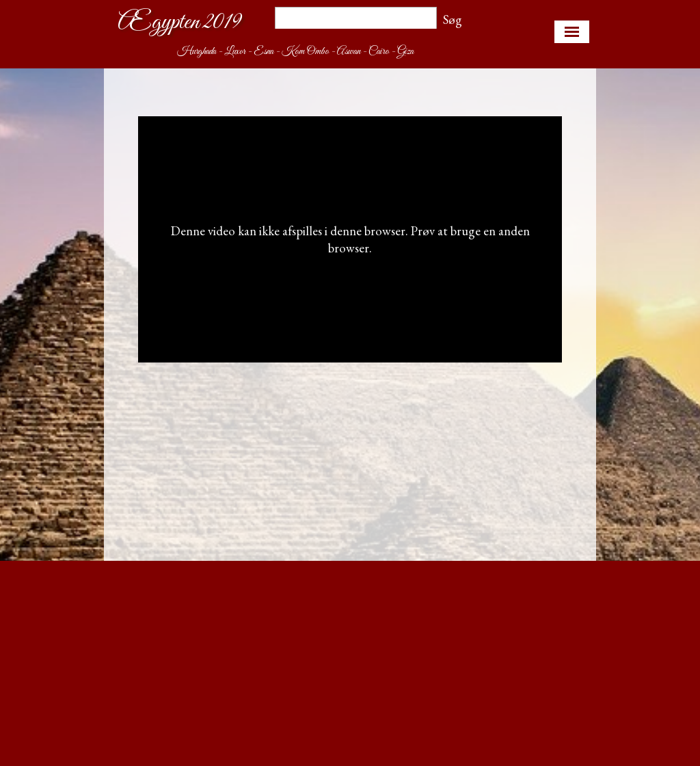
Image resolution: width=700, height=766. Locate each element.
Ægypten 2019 (179, 22)
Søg (453, 19)
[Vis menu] (572, 32)
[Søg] (356, 19)
